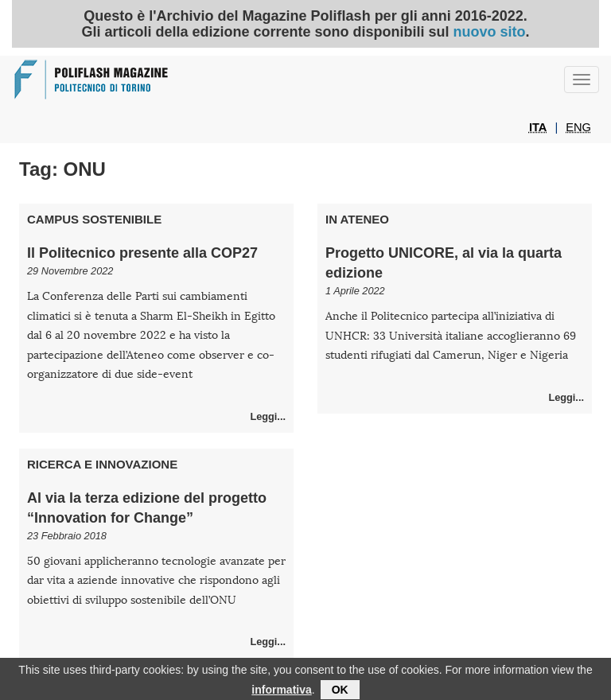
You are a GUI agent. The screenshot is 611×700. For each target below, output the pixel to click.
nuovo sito (490, 32)
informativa (281, 691)
